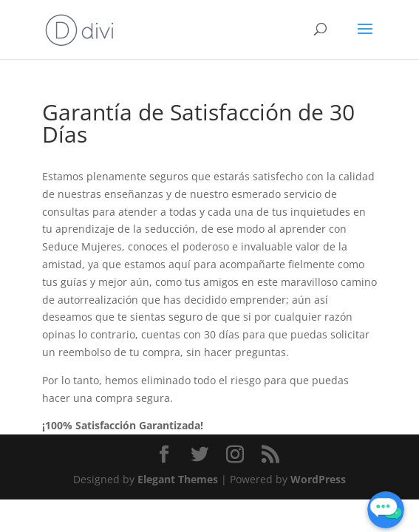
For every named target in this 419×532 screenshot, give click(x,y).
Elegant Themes (178, 479)
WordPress (318, 479)
